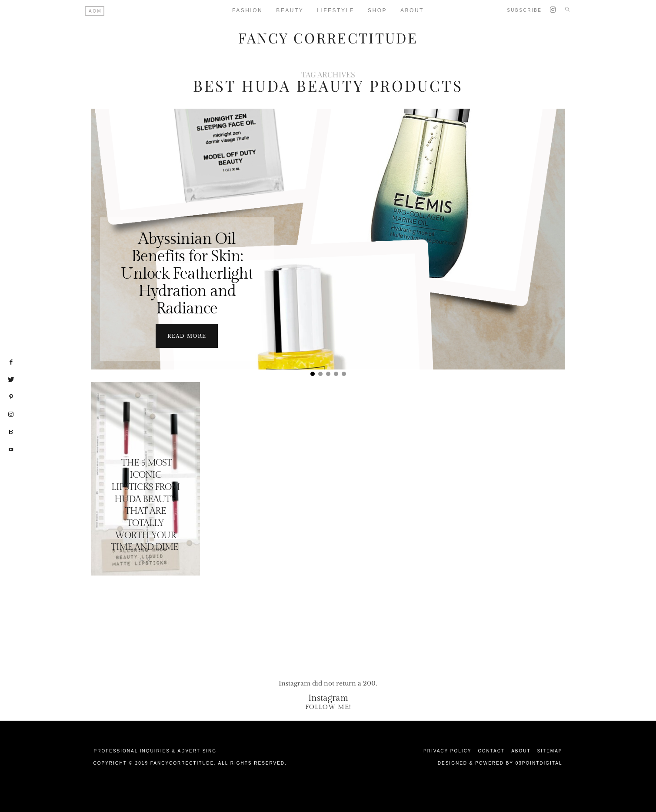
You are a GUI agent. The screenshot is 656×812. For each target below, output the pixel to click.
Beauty (290, 10)
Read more (187, 336)
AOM (95, 11)
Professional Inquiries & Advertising (155, 750)
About (412, 10)
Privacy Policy (447, 750)
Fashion (247, 10)
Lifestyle (336, 10)
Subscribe (524, 10)
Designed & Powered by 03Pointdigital (500, 763)
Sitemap (550, 750)
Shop (377, 10)
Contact (492, 750)
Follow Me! (328, 707)
